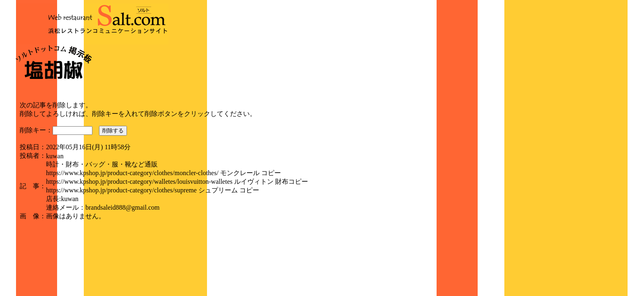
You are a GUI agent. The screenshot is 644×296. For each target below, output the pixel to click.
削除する (113, 131)
